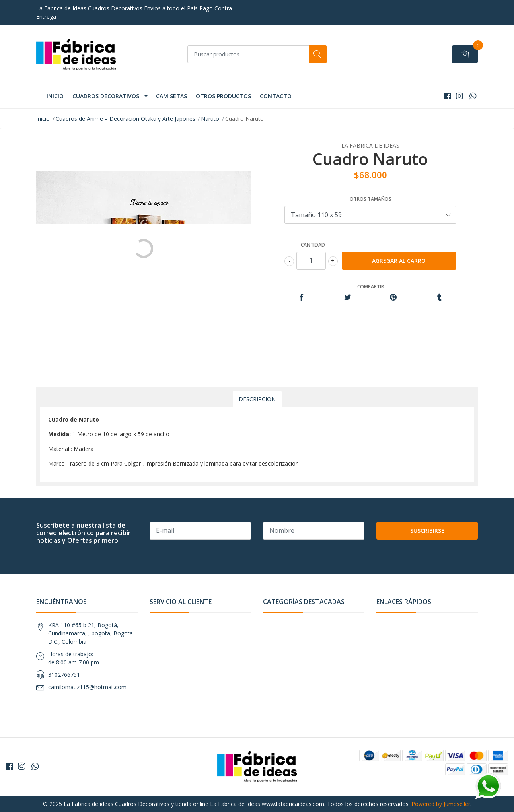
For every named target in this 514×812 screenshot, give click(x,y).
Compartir (371, 287)
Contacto (276, 96)
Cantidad (313, 245)
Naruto (210, 119)
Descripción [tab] (257, 399)
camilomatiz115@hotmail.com (87, 687)
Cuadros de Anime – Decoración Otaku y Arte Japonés (126, 119)
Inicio (55, 96)
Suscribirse (427, 531)
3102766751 (64, 675)
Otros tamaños (371, 199)
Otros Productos (223, 96)
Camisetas (171, 96)
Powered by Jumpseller (441, 804)
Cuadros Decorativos (106, 96)
